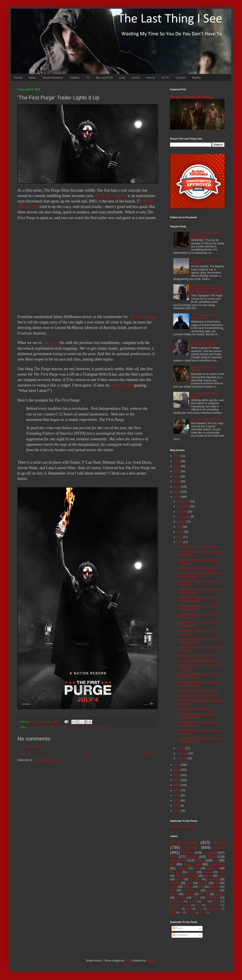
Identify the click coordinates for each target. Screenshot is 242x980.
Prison (216, 901)
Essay (200, 909)
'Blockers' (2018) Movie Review (195, 709)
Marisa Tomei (122, 385)
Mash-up (191, 913)
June (180, 532)
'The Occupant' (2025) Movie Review (204, 316)
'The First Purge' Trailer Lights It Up (197, 691)
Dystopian (195, 879)
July (180, 527)
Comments (180, 935)
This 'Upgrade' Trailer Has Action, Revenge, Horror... (196, 716)
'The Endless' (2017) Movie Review (197, 546)
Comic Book (192, 864)
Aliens (174, 887)
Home (18, 78)
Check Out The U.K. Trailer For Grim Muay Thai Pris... (198, 624)
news (67, 727)
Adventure (213, 879)
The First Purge (141, 317)
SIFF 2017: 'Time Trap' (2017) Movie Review (204, 343)
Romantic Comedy (180, 905)
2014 (177, 780)
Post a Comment (33, 746)
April (180, 542)
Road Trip (175, 909)
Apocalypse (176, 901)
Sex (198, 905)
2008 (177, 811)
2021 (177, 481)
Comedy (210, 853)
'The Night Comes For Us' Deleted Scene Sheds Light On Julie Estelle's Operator (207, 289)
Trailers (74, 78)
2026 (177, 456)
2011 (177, 795)
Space (174, 894)
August (182, 522)
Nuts (201, 887)
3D (181, 912)
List (172, 864)
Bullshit (181, 898)
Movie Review (184, 842)
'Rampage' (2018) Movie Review (195, 655)
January (182, 758)
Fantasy (203, 883)
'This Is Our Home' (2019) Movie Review (206, 235)
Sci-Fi (165, 78)
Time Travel (213, 905)
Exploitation (34, 727)
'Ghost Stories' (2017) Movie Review (198, 568)
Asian (212, 857)
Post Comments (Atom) (47, 760)
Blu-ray (207, 872)
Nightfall (203, 913)
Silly (172, 890)
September (184, 517)
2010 (177, 801)
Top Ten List (191, 890)
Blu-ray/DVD (104, 78)
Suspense (212, 898)
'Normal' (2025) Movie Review (191, 97)
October (182, 512)
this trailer (50, 343)
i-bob (128, 961)
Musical (189, 894)
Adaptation (217, 864)
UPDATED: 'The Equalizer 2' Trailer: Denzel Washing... (198, 599)
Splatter (188, 887)
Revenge (175, 872)
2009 (177, 806)
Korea (192, 872)
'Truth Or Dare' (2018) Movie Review (198, 661)
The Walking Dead (187, 876)
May (180, 537)
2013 (177, 785)
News (32, 78)
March (181, 748)
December (184, 501)
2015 (177, 775)
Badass (187, 853)
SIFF (173, 857)
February (183, 753)
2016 (177, 770)
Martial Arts (178, 860)
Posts (177, 928)
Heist (189, 909)
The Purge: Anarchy (111, 196)
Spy (217, 883)
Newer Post (25, 754)
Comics (181, 78)
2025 (177, 461)
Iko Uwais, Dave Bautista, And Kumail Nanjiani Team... (199, 684)
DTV (222, 872)
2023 (177, 471)
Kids (204, 901)
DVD (197, 868)
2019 (177, 492)
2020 (177, 487)
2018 (177, 497)
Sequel (208, 876)
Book (222, 876)
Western (175, 883)
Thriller (192, 857)
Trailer (106, 727)
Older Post (150, 754)
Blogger (151, 961)
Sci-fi (220, 847)
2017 (177, 765)
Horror (151, 78)
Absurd (204, 894)
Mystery (215, 887)
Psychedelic (214, 909)
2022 (177, 476)
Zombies (182, 868)
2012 (177, 790)
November (184, 506)
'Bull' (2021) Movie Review (207, 420)
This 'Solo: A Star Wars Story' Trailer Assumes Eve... (198, 675)
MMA (173, 912)
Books (196, 78)
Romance (212, 890)
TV (88, 78)
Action (136, 78)
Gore (196, 898)
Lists (122, 78)
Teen (189, 883)
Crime (200, 860)
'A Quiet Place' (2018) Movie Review (198, 696)
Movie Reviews (53, 78)
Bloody (192, 901)
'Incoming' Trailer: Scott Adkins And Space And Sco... (197, 641)
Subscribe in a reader (182, 826)
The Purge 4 (95, 727)
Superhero (213, 868)
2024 (177, 466)
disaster (220, 894)
